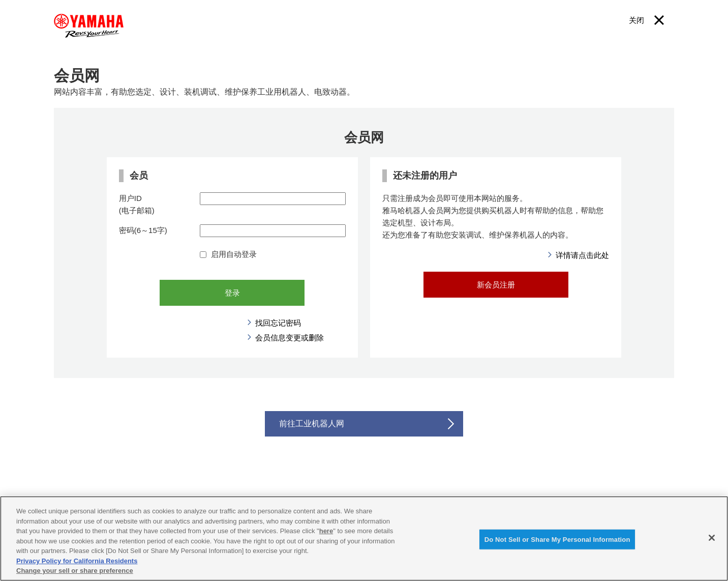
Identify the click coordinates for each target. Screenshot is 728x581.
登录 (232, 293)
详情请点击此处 (582, 255)
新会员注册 (496, 285)
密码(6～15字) (143, 230)
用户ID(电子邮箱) (137, 204)
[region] (364, 539)
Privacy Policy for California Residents (77, 561)
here (326, 531)
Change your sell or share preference (75, 571)
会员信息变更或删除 (290, 338)
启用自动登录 (228, 254)
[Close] (712, 538)
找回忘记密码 (278, 323)
